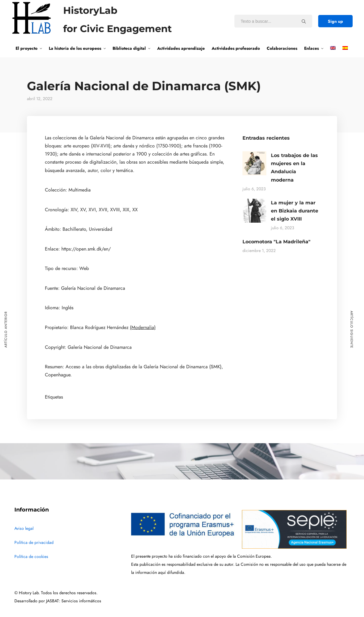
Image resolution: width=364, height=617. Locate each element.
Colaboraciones (282, 48)
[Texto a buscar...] (304, 21)
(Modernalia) (143, 328)
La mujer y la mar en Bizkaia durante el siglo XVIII (295, 211)
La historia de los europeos (75, 48)
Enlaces (311, 48)
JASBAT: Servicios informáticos (74, 601)
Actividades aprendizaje (181, 48)
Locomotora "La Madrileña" (276, 242)
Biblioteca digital (129, 48)
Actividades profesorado (236, 48)
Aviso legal (24, 528)
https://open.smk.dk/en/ (86, 249)
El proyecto (26, 48)
